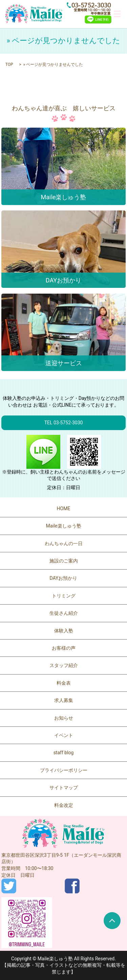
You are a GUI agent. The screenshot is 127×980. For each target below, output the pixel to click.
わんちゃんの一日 (64, 543)
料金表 (64, 683)
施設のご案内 (64, 561)
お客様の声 (64, 648)
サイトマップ (64, 788)
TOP (9, 64)
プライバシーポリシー (64, 770)
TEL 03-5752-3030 (64, 423)
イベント (64, 735)
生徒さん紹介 (64, 613)
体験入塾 (64, 631)
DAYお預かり (64, 578)
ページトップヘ (112, 921)
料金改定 (64, 805)
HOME (64, 509)
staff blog (64, 753)
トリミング (64, 596)
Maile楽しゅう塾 (63, 526)
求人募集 (64, 700)
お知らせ (64, 718)
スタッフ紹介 (64, 665)
